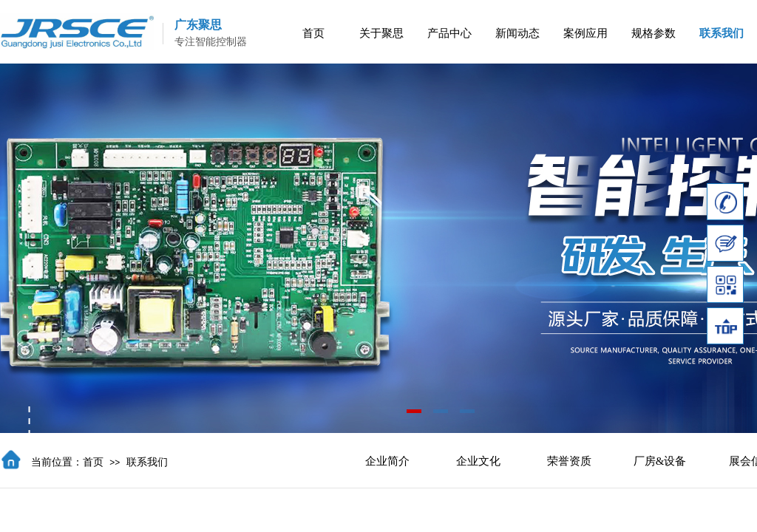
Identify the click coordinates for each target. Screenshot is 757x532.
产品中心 (449, 33)
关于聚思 (381, 33)
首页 (313, 33)
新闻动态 (517, 33)
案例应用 (585, 33)
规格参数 (654, 33)
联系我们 (722, 33)
